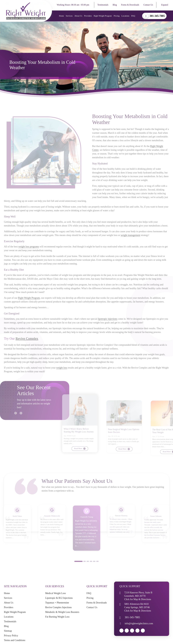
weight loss (62, 375)
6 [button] (97, 569)
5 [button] (94, 569)
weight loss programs (29, 254)
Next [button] (20, 419)
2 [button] (85, 569)
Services (69, 16)
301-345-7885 (157, 16)
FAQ (133, 16)
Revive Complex (27, 346)
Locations (125, 16)
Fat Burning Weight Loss (57, 617)
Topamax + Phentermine (57, 603)
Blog (115, 5)
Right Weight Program (102, 16)
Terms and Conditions (15, 641)
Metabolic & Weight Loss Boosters (62, 612)
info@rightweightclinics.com (139, 624)
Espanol (165, 5)
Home (61, 16)
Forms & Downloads (130, 5)
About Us (78, 16)
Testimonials (103, 5)
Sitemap (8, 631)
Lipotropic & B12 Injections (59, 598)
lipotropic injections (108, 326)
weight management (130, 243)
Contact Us (148, 5)
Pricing (116, 16)
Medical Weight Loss (55, 594)
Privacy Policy (11, 636)
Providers (88, 16)
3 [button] (88, 569)
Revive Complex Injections (58, 608)
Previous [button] (14, 419)
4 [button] (91, 569)
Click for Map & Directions (138, 600)
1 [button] (78, 569)
